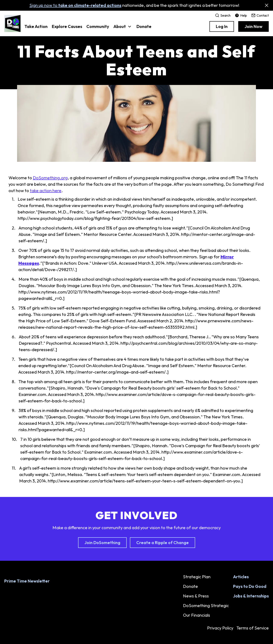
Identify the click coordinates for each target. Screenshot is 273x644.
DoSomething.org (50, 178)
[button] (123, 29)
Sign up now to (75, 5)
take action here (46, 191)
